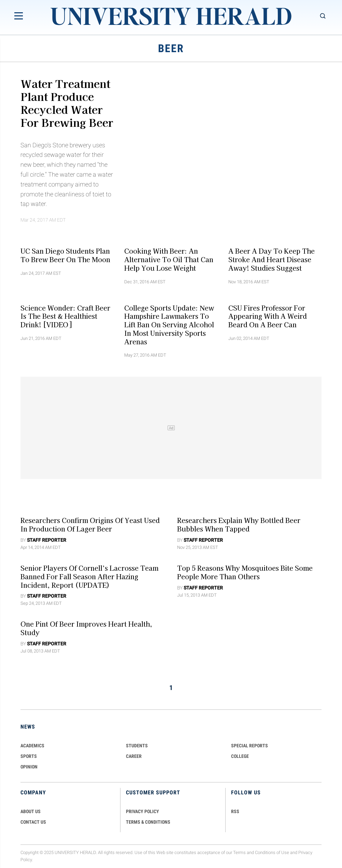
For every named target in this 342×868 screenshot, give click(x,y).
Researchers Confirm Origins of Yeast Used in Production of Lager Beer (90, 525)
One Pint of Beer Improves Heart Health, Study (86, 628)
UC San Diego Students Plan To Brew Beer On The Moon (65, 255)
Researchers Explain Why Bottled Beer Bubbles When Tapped (239, 525)
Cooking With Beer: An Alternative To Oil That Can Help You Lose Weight (169, 259)
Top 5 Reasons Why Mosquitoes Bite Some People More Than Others (245, 572)
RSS (235, 811)
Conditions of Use (272, 852)
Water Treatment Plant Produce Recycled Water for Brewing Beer (67, 103)
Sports (29, 756)
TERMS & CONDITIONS (148, 822)
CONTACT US (33, 822)
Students (137, 746)
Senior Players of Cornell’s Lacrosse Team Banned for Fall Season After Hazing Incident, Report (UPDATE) (89, 577)
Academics (32, 746)
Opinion (29, 767)
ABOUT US (31, 811)
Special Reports (250, 746)
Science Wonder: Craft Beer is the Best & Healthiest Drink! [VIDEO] (65, 316)
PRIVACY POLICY (142, 811)
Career (134, 756)
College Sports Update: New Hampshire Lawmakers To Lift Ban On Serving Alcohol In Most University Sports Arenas (169, 324)
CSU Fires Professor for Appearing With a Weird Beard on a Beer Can (268, 316)
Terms (239, 852)
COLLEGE (240, 756)
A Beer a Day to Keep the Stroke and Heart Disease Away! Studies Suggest (272, 259)
